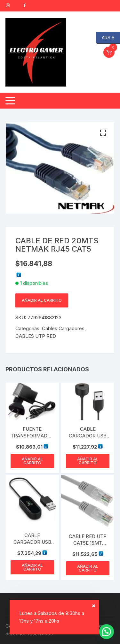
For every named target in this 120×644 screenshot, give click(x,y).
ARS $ (105, 38)
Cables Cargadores (63, 328)
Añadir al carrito (42, 300)
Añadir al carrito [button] (32, 461)
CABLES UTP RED (36, 336)
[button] (103, 133)
